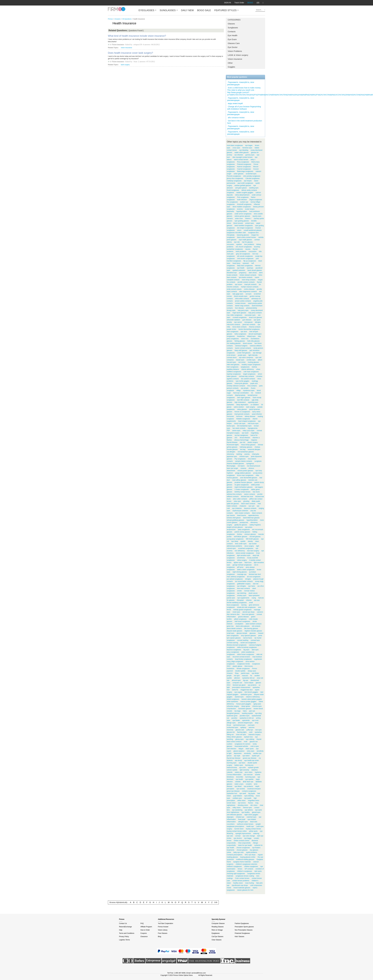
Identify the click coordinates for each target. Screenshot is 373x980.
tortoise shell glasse (234, 518)
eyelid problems (252, 852)
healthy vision (238, 883)
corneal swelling (243, 640)
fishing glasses (240, 341)
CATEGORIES (234, 20)
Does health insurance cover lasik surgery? (130, 53)
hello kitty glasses (253, 341)
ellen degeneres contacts (248, 292)
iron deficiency (240, 551)
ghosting (246, 501)
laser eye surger (232, 468)
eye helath (241, 268)
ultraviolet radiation (233, 320)
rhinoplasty (231, 235)
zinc (236, 438)
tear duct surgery (253, 551)
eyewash (246, 263)
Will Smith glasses (252, 539)
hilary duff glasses (241, 350)
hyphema (258, 772)
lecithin (229, 619)
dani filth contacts (243, 400)
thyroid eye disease (234, 758)
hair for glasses (247, 242)
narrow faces (248, 638)
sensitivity (247, 753)
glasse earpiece (239, 751)
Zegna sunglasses (256, 200)
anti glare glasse (241, 188)
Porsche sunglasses (234, 176)
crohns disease (249, 289)
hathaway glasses (246, 447)
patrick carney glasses (242, 532)
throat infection (245, 438)
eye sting (258, 713)
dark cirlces (253, 273)
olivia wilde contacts (242, 299)
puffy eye (250, 730)
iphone (229, 756)
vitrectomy (230, 454)
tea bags (237, 711)
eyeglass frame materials (242, 862)
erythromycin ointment (240, 511)
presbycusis (244, 522)
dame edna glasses (243, 626)
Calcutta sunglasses (252, 178)
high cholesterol (240, 402)
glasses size (240, 730)
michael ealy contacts (246, 376)
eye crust (255, 720)
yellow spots (253, 831)
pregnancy (243, 273)
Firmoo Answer (163, 927)
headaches (241, 336)
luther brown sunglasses (246, 654)
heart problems (241, 251)
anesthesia (241, 558)
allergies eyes (243, 822)
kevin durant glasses (255, 270)
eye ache (242, 768)
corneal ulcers (232, 358)
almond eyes (236, 680)
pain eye (252, 711)
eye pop (257, 600)
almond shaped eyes (245, 723)
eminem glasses (250, 534)
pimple (229, 676)
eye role (237, 242)
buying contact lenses (253, 829)
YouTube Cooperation (166, 923)
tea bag (243, 449)
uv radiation (255, 405)
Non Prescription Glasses (244, 930)
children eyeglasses (251, 867)
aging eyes (257, 704)
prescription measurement (241, 687)
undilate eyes (237, 798)
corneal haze (255, 640)
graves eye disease (250, 758)
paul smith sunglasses (245, 183)
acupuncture (231, 530)
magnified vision (254, 801)
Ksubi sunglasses (233, 190)
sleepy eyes (252, 671)
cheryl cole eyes (240, 423)
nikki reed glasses (233, 365)
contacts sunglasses (249, 791)
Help (121, 930)
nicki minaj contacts (249, 280)
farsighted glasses (233, 713)
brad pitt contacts (250, 284)
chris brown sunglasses (245, 259)
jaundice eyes (245, 716)
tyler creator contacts (242, 513)
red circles (242, 362)
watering (256, 834)
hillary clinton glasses (234, 737)
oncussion (230, 244)
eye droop (238, 760)
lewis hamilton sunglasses (244, 226)
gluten (253, 617)
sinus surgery (249, 546)
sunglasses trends (243, 664)
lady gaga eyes (238, 294)
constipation (239, 624)
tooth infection (242, 200)
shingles (248, 579)
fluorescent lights (233, 445)
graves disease (243, 617)
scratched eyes (251, 174)
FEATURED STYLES (227, 10)
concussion (253, 251)
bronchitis (240, 777)
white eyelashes (232, 702)
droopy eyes (231, 310)
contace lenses (240, 303)
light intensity (253, 355)
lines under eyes (241, 544)
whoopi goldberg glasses (235, 520)
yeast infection (257, 414)
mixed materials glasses (242, 888)
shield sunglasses (233, 699)
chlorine (249, 600)
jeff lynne (240, 567)
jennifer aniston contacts (246, 282)
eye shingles (241, 586)
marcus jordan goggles (248, 702)
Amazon (230, 673)
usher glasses (238, 174)
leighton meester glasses (253, 631)
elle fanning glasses (251, 629)
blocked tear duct (255, 574)
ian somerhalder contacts (244, 581)
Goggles (231, 67)
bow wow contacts (243, 588)
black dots (254, 822)
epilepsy (243, 727)
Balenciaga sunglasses (245, 171)
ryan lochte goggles (243, 381)
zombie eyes (251, 360)
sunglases (258, 461)
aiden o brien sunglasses (246, 570)
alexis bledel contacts (234, 629)
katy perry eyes (243, 310)
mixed (229, 888)
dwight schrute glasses (235, 527)
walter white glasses (242, 153)
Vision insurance (235, 59)
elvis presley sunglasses (252, 176)
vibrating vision (243, 805)
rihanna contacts (255, 327)
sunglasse (230, 193)
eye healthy (246, 812)
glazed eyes (256, 812)
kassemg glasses (243, 235)
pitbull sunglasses (240, 619)
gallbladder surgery (244, 584)
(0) (258, 3)
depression (238, 753)
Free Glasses (163, 933)
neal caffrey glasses (239, 480)
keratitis (254, 221)
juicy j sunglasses (233, 652)
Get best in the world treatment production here (245, 122)
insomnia (230, 730)
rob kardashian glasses (246, 452)
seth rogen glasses (244, 398)
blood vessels (238, 223)
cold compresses (256, 885)
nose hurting (249, 883)
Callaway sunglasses (234, 181)
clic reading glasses (234, 343)
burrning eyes (232, 763)
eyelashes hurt (232, 793)
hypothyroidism (242, 211)
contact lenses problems (241, 881)
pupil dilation (238, 796)
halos (245, 711)
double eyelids (240, 671)
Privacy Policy (124, 937)
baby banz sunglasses (245, 266)
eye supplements (243, 598)
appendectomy (253, 515)
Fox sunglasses (232, 202)
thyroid (259, 739)
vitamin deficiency (248, 369)
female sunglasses (243, 669)
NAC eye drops (250, 855)
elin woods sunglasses (245, 256)
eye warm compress (246, 358)
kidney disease (250, 416)
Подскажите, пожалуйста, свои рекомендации (241, 83)
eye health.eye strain (252, 760)
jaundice (234, 718)
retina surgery (242, 560)
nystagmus (250, 464)
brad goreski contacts (242, 414)
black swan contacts (248, 504)
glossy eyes (239, 739)
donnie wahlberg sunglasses (237, 603)
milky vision (237, 808)
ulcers (239, 230)
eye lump (259, 471)
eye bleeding (244, 150)
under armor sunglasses (243, 214)
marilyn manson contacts (250, 287)
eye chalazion (237, 508)
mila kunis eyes (253, 423)
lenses (240, 869)
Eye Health (233, 35)
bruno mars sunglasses (245, 475)
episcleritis (246, 720)
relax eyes (237, 501)
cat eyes (249, 294)
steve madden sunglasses (242, 207)
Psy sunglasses (240, 459)
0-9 (216, 902)
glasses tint (231, 732)
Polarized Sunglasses (242, 933)
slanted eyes (239, 697)
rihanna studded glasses (235, 464)
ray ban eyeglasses (241, 435)
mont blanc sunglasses (235, 145)
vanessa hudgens (241, 346)
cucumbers (231, 824)
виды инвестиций (235, 103)
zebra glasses (242, 409)
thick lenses (249, 666)
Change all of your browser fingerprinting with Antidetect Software (244, 108)
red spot (237, 676)
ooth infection (231, 749)
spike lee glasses (233, 504)
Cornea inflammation (234, 775)
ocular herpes (250, 209)
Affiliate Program (146, 927)
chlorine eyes (257, 706)
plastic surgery (253, 442)
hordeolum (231, 669)
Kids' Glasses (239, 937)
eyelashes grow (246, 694)
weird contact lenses (241, 160)
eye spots (257, 320)
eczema (240, 209)
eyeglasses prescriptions (235, 826)
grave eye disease (233, 791)
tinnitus (240, 534)
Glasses (231, 24)
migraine (254, 440)
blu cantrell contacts (248, 379)
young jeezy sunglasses (235, 539)
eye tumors (242, 803)
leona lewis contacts (239, 327)
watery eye (239, 772)
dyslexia (230, 760)
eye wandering (237, 810)
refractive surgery (233, 706)
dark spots (258, 871)
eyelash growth (253, 768)
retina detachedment (242, 195)
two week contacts (239, 428)
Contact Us (123, 923)
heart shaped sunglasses (247, 421)
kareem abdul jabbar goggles (252, 699)
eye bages (249, 145)
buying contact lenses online (237, 831)
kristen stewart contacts (248, 275)
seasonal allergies (254, 449)
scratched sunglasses (246, 548)
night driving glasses (240, 572)
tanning (244, 605)
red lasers (241, 466)
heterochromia (232, 768)
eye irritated (252, 819)
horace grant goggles (244, 704)
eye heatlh (239, 779)
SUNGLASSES (169, 10)
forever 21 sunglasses (242, 412)
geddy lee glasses (241, 525)
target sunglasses (249, 374)
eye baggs (248, 838)
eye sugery (238, 692)
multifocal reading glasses (245, 859)
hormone (239, 416)
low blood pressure (254, 466)
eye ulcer (244, 332)
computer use (237, 683)
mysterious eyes (249, 391)
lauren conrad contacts (243, 348)
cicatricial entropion (254, 789)
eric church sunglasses (244, 247)
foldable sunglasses (243, 419)
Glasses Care (234, 43)
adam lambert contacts (253, 624)
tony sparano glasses (248, 636)
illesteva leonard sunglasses (237, 645)
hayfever (230, 473)
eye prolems (252, 685)
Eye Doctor (233, 47)
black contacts (257, 513)
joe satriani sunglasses (235, 579)
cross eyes (236, 148)
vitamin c (248, 218)
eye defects (249, 810)
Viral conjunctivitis (244, 843)
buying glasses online (248, 857)
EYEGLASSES (147, 10)
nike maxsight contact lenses (242, 157)
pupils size (254, 383)
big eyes (246, 650)
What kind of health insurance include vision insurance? (137, 36)
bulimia (254, 367)
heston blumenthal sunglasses (249, 329)
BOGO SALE (204, 10)
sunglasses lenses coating (245, 876)
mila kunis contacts (233, 325)
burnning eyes (250, 777)
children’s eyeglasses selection (247, 864)
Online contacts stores (242, 841)
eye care (230, 836)
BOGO (250, 3)
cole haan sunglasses (251, 372)
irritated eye (240, 817)
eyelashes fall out (248, 678)
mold (246, 742)
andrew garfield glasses (243, 186)
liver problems (249, 244)
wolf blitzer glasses (241, 537)
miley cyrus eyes (249, 431)
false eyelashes (254, 596)
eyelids (243, 541)
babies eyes (239, 765)
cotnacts (230, 218)
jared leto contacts (249, 325)
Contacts (232, 31)
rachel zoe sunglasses (248, 643)
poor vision (249, 772)
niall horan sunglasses (242, 621)
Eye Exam (232, 39)
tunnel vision (231, 803)
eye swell (243, 793)
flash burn (248, 563)
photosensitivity (252, 308)
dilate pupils (256, 501)
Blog (160, 937)
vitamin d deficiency (253, 697)
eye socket (253, 544)
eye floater (236, 720)
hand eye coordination (241, 393)
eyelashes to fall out (247, 718)
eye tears (242, 763)
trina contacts (252, 386)
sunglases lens (253, 233)
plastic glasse (237, 666)
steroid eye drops (248, 612)
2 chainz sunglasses (242, 489)
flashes (229, 440)
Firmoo (110, 19)
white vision (241, 801)
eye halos (252, 586)
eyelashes (230, 405)
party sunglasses (244, 530)
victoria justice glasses (245, 471)
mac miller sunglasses (235, 315)
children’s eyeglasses (234, 867)
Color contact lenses (242, 878)
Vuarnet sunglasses (244, 169)
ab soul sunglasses (254, 577)
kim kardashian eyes (244, 426)
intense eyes (247, 808)
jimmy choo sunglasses (235, 178)
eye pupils (248, 798)
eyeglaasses (245, 367)
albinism (237, 678)
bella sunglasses (240, 334)
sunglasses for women (242, 744)
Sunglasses (233, 28)
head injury (236, 263)
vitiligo (238, 391)
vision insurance (127, 48)
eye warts (258, 810)
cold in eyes (255, 746)
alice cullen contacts (240, 499)
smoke (239, 591)
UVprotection (231, 709)
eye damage (257, 353)
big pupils (252, 793)
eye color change (249, 836)
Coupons (144, 933)
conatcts (249, 784)
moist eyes (236, 612)
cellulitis (238, 782)
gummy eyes (250, 155)
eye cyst (251, 506)
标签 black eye (248, 782)
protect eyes (250, 223)
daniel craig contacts (242, 306)
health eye (250, 826)
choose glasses (242, 850)
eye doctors (238, 838)
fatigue (241, 749)
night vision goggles (251, 815)
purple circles (231, 329)
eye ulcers (239, 284)
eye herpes (248, 181)
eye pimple (245, 388)
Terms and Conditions (127, 933)
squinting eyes (253, 402)
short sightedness (233, 812)
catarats (230, 772)
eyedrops (250, 268)
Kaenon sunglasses (244, 167)
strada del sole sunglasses (246, 607)
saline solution (239, 407)
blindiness (230, 777)
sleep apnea (246, 706)
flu (251, 676)
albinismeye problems (234, 546)
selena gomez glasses (242, 216)
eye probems (248, 786)
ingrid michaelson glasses (244, 487)
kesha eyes (231, 426)
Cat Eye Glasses (217, 937)
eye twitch (246, 756)
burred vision (239, 829)
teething (239, 454)
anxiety (229, 322)
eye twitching (242, 593)
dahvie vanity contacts (249, 190)
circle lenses (231, 355)
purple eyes (242, 355)
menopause (248, 322)
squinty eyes (257, 216)
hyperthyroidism (252, 520)
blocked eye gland (239, 685)
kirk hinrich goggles (251, 692)
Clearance (144, 937)
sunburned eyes (232, 727)
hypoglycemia (253, 428)
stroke (255, 621)
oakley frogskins (255, 525)
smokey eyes (242, 596)
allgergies (230, 817)
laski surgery (250, 407)
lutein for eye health (245, 845)
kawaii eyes (240, 360)
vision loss (245, 339)
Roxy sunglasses (243, 162)
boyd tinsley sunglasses (243, 659)
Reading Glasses (218, 927)
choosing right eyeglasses (236, 874)
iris (252, 393)
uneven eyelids (232, 770)
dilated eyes (251, 336)
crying (254, 598)
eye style (237, 756)
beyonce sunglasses (234, 650)
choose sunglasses (243, 848)
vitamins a (256, 438)
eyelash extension (239, 270)
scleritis (258, 775)
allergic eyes (231, 723)
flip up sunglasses (250, 261)
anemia (247, 454)
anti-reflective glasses (234, 815)
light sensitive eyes (244, 555)
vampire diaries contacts (244, 461)
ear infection (239, 155)
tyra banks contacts (246, 277)
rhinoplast (240, 600)
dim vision (254, 805)
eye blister (255, 673)
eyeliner (239, 244)
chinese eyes (244, 456)
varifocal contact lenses (245, 824)
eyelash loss (248, 737)
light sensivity (244, 770)
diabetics (255, 770)
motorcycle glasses (241, 383)
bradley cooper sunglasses (251, 365)
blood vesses (248, 343)
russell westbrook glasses (253, 230)
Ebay (237, 673)
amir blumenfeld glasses (249, 478)
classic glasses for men (245, 890)
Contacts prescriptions (235, 855)
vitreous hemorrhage (241, 440)
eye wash (245, 433)
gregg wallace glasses (243, 473)
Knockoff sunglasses (244, 204)
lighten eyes (238, 563)
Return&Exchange (125, 927)
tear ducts (256, 492)
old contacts (256, 626)
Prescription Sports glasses (244, 927)
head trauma (241, 515)
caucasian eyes (250, 315)
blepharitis (230, 211)
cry (260, 758)
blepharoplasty (240, 395)
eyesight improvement (243, 834)
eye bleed (238, 786)
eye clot (242, 442)
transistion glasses (245, 709)
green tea (230, 626)
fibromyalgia (231, 466)
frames (251, 803)
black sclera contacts (234, 742)
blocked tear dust (247, 497)
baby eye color (238, 852)
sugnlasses (258, 659)
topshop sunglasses (234, 374)
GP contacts (249, 869)
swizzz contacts (250, 494)
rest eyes (258, 730)
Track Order (239, 3)
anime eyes (236, 431)
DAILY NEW (187, 10)
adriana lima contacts (234, 494)
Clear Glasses (217, 940)
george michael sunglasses (242, 565)
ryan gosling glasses (242, 221)
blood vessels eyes (241, 296)
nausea (248, 249)
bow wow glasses (248, 614)
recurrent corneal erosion (241, 657)
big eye (246, 680)
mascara (245, 676)
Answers (117, 19)
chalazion (243, 506)
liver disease (239, 308)
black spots (250, 749)
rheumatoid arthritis (241, 746)
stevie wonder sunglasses (245, 553)
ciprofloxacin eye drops (240, 885)
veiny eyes (251, 751)
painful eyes (245, 673)
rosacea (243, 468)
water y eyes (239, 784)
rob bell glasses (255, 537)
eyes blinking (249, 796)
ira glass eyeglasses (242, 485)
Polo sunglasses (243, 197)
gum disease (247, 320)
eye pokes (249, 527)
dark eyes (255, 650)
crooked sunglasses (240, 317)
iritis (260, 251)
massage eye (242, 574)
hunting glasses (253, 362)
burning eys (249, 765)
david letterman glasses (251, 518)
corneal (238, 836)
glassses (253, 633)
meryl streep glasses (248, 445)
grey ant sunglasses (243, 254)
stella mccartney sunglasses (247, 647)
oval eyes (251, 725)
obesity (250, 541)
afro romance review (236, 118)
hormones (230, 416)
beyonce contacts (250, 508)
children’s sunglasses (245, 871)
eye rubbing (250, 739)
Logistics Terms (124, 940)
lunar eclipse (249, 683)
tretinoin (230, 624)
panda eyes (231, 598)
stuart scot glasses (255, 317)
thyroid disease (232, 442)
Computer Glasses (218, 923)
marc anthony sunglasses (236, 577)
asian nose (239, 218)
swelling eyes (254, 188)
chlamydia (256, 454)
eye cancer (238, 322)
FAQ (142, 923)
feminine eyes (247, 148)
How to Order (145, 930)
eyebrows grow (232, 716)
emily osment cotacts (234, 289)
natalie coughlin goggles (245, 193)
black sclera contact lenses (246, 237)
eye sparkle (249, 779)
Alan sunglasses (233, 332)
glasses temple (242, 633)
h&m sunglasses (233, 367)
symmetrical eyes (239, 725)
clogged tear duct (246, 690)
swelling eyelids (247, 713)
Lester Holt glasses (244, 353)
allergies (258, 322)
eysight (258, 824)
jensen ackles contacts (243, 301)
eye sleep (235, 541)
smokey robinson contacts (236, 386)
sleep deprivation (242, 405)
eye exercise (248, 775)
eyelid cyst (256, 756)
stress (229, 223)
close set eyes (241, 735)
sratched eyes (252, 817)
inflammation (231, 822)
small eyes (231, 633)
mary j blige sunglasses (235, 661)
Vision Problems (235, 51)
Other (230, 63)
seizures (252, 727)
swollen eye (257, 753)
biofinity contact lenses (242, 492)
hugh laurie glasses (239, 313)
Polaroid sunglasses (244, 164)
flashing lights (242, 732)
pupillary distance (233, 369)
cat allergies (231, 452)
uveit (251, 732)
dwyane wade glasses (235, 631)
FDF (228, 431)
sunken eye (244, 202)
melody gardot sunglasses (242, 610)
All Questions (127, 19)
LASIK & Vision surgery (238, 55)
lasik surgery (125, 65)
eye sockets (241, 789)
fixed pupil (242, 819)
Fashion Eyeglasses (242, 923)
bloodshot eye (232, 273)
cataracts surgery (254, 735)
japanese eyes (232, 456)
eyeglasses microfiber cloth (236, 233)
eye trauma (231, 515)
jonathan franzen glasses (243, 482)
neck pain (230, 254)
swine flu (235, 690)
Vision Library (163, 930)
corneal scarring (232, 643)
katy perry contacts (255, 313)
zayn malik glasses (245, 240)
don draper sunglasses (245, 228)
